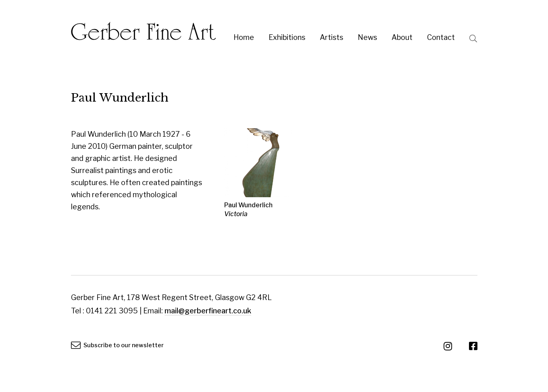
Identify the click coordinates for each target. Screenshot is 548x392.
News (367, 37)
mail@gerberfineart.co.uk (208, 311)
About (402, 37)
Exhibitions (287, 37)
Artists (331, 37)
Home (244, 37)
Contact (441, 37)
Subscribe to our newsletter (118, 345)
